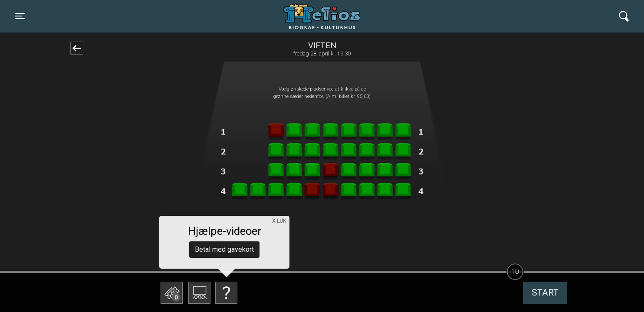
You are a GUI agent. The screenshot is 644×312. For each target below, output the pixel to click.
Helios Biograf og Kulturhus (314, 16)
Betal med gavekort (224, 249)
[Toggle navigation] (20, 16)
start (545, 292)
